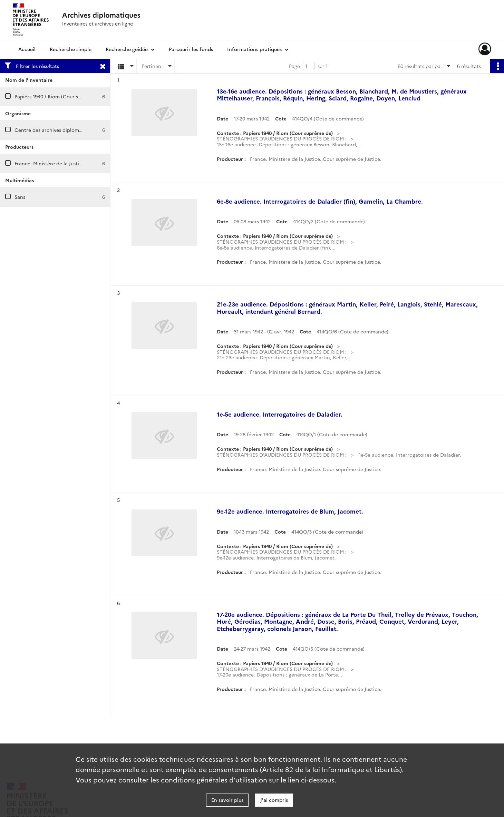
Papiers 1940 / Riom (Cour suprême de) (60, 96)
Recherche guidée (127, 49)
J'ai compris (274, 800)
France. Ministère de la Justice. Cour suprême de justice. (80, 163)
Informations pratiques (254, 49)
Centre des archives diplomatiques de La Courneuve (76, 130)
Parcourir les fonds (191, 49)
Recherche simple (71, 49)
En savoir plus (227, 800)
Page (294, 66)
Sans (20, 197)
